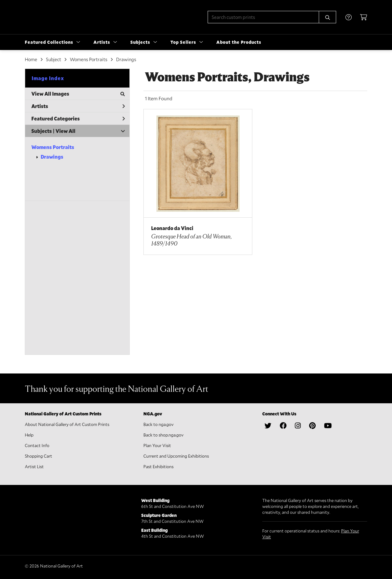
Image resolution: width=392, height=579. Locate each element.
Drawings (52, 157)
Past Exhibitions (158, 466)
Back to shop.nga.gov (163, 435)
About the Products (239, 42)
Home (31, 59)
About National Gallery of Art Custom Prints (67, 424)
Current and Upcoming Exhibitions (176, 456)
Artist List (34, 466)
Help (29, 435)
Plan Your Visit (157, 445)
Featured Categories (78, 118)
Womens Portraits (53, 147)
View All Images (78, 94)
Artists (78, 106)
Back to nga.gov (158, 424)
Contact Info (37, 445)
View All (65, 131)
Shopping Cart (38, 456)
